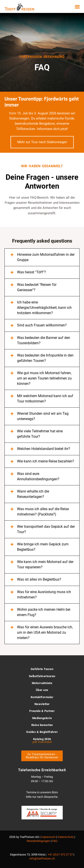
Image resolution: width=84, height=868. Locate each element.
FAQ (55, 841)
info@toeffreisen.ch (42, 859)
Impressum (48, 837)
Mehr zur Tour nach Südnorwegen (42, 142)
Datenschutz (66, 837)
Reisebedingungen (38, 841)
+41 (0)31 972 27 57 (60, 855)
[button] (77, 7)
